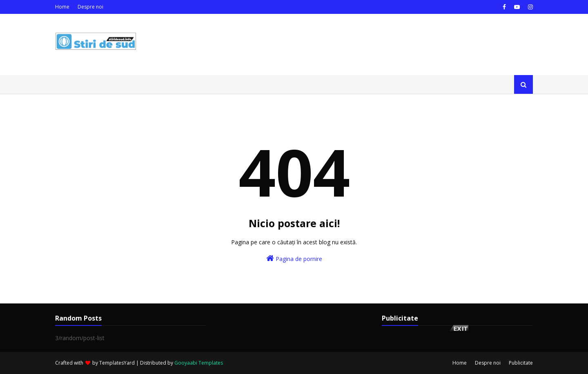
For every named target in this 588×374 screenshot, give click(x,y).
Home (62, 7)
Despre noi (90, 7)
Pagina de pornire (294, 258)
